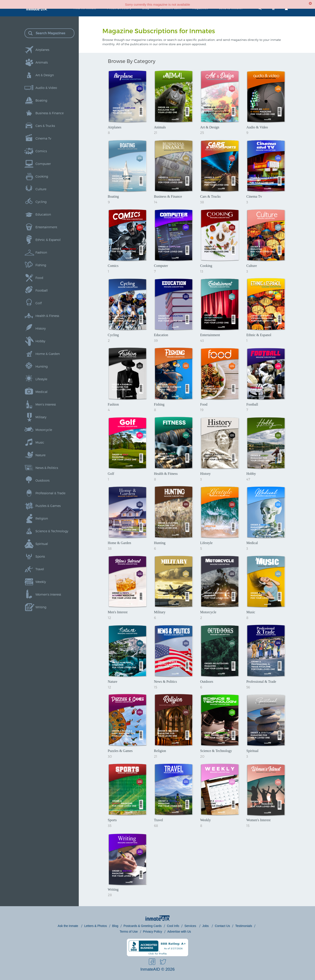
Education (43, 214)
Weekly (41, 582)
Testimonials (244, 926)
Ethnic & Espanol (48, 240)
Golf (39, 303)
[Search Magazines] (55, 33)
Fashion (41, 252)
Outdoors (42, 480)
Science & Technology (52, 531)
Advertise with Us (179, 932)
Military (41, 417)
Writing (41, 607)
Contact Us (222, 926)
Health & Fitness (47, 316)
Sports (40, 556)
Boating (41, 100)
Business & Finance (50, 113)
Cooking (42, 176)
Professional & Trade (50, 493)
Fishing (41, 265)
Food (39, 278)
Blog (115, 926)
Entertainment (46, 227)
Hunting (42, 366)
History (41, 328)
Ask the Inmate (68, 926)
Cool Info (173, 926)
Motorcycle (44, 430)
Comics (41, 151)
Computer (43, 164)
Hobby (40, 341)
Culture (41, 189)
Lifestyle (41, 379)
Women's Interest (48, 594)
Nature (40, 455)
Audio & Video (46, 88)
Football (42, 290)
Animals (42, 62)
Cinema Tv (43, 138)
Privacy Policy (153, 932)
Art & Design (45, 75)
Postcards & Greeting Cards (143, 926)
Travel (40, 569)
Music (40, 442)
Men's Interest (46, 404)
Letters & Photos (96, 926)
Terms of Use (129, 932)
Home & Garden (48, 354)
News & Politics (47, 468)
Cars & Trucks (45, 126)
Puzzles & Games (48, 506)
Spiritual (42, 544)
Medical (41, 392)
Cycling (41, 202)
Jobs (206, 926)
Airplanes (42, 50)
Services (191, 926)
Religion (42, 518)
